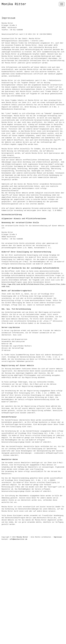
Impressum (58, 537)
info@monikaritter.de (18, 539)
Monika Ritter (14, 4)
